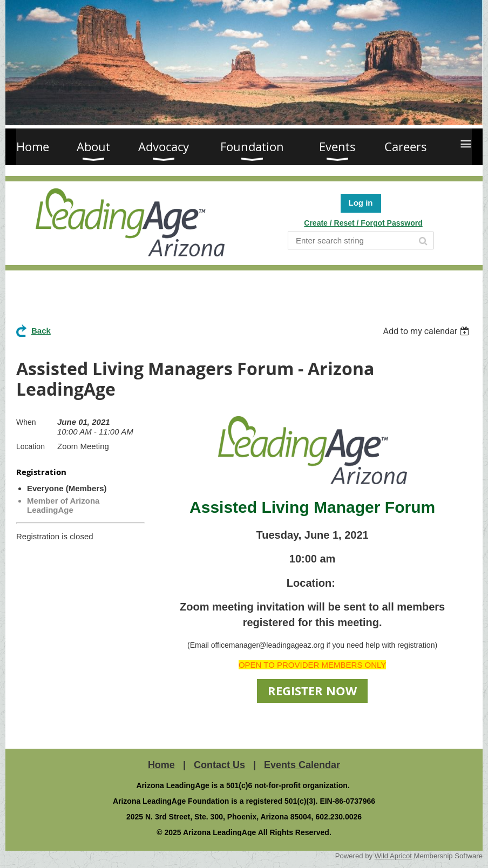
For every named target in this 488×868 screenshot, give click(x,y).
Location (30, 446)
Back (41, 331)
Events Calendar (302, 765)
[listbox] (427, 331)
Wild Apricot (393, 856)
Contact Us (219, 765)
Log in (361, 203)
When (26, 422)
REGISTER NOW (312, 691)
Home (161, 765)
